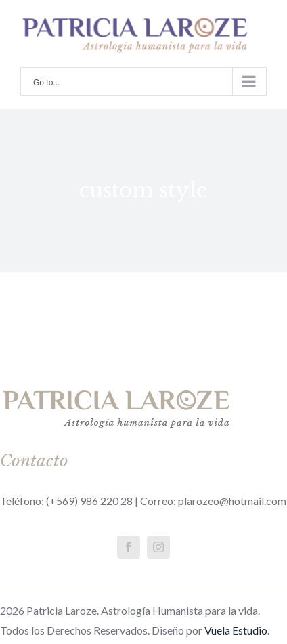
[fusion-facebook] (129, 547)
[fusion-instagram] (158, 547)
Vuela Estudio (236, 630)
